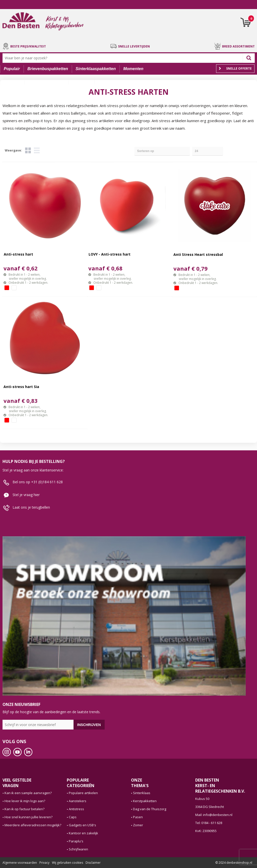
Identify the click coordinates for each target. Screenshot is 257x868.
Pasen (138, 817)
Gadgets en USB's (82, 825)
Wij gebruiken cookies (68, 863)
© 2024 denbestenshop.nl (234, 863)
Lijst (37, 150)
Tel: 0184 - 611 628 (209, 823)
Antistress (76, 809)
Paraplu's (76, 841)
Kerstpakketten (145, 801)
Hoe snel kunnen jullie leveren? (28, 817)
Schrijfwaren (78, 849)
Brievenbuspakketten (48, 69)
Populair (12, 69)
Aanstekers (78, 801)
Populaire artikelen (83, 793)
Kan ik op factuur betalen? (24, 809)
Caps (73, 817)
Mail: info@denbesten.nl (214, 815)
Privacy (44, 863)
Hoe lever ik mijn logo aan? (25, 801)
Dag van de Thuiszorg (150, 809)
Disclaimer (93, 863)
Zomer (138, 825)
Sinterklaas (142, 793)
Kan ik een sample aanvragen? (28, 793)
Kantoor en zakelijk (83, 833)
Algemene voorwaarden (20, 863)
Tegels (28, 150)
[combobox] (124, 58)
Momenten (133, 69)
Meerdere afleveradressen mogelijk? (33, 825)
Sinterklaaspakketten (96, 69)
